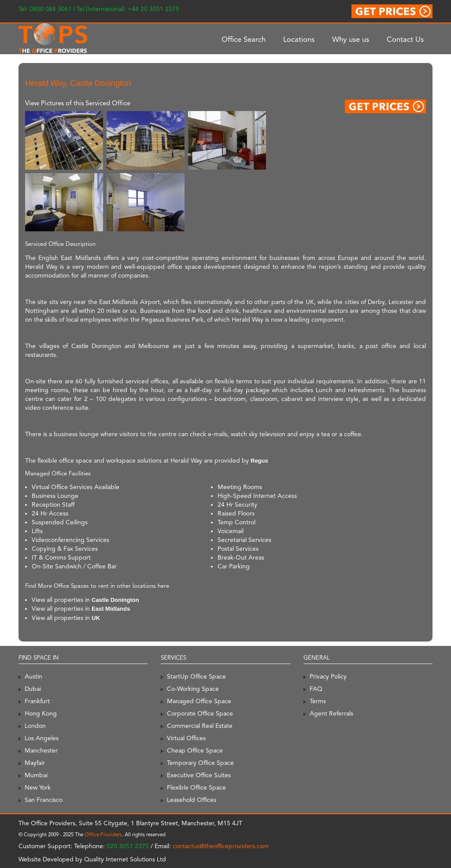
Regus (259, 461)
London (35, 726)
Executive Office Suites (199, 775)
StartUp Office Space (196, 676)
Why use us (351, 39)
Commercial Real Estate (200, 726)
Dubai (33, 689)
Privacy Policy (328, 676)
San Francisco (44, 800)
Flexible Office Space (196, 787)
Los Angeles (42, 738)
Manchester (41, 750)
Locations (299, 39)
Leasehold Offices (192, 800)
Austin (33, 676)
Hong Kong (41, 713)
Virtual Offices (186, 738)
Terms (318, 701)
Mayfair (35, 763)
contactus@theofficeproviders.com (221, 846)
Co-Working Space (193, 689)
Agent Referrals (331, 713)
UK (96, 618)
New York (38, 787)
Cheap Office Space (195, 750)
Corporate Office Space (200, 713)
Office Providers (103, 835)
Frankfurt (37, 701)
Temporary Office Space (200, 763)
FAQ (316, 689)
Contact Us (405, 39)
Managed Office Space (199, 701)
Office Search (244, 39)
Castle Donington (115, 600)
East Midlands (111, 609)
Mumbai (36, 775)
